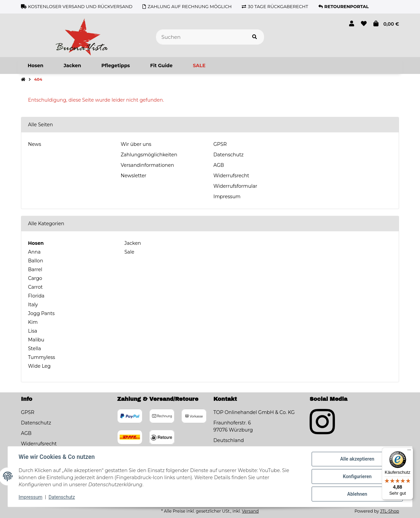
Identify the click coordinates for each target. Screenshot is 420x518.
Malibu (36, 340)
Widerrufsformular (235, 186)
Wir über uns (136, 144)
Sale (129, 252)
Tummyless (42, 357)
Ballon (36, 261)
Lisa (33, 331)
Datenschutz (228, 155)
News (35, 144)
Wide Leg (39, 366)
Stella (34, 348)
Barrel (35, 269)
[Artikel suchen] (255, 37)
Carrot (35, 287)
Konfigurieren (357, 476)
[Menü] (409, 451)
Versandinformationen (148, 165)
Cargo (35, 278)
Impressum (227, 197)
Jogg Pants (41, 313)
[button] (352, 24)
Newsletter (134, 176)
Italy (33, 305)
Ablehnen (357, 494)
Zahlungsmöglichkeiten (149, 155)
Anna (34, 252)
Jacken (132, 243)
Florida (36, 296)
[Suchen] (201, 37)
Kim (33, 322)
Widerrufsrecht (231, 176)
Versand (250, 511)
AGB (219, 165)
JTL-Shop (390, 511)
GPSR (220, 144)
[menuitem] (35, 66)
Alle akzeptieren (357, 459)
